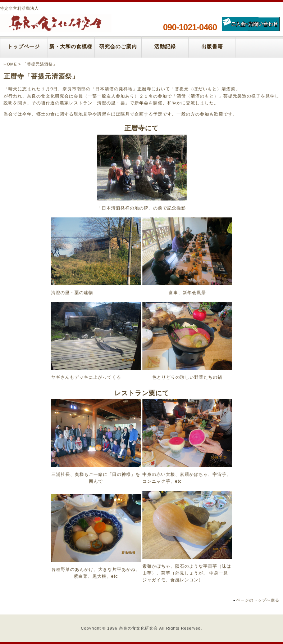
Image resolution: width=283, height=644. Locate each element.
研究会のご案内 (118, 47)
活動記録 (165, 47)
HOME (10, 64)
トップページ (24, 47)
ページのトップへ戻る (258, 600)
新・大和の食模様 (71, 47)
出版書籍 (212, 47)
